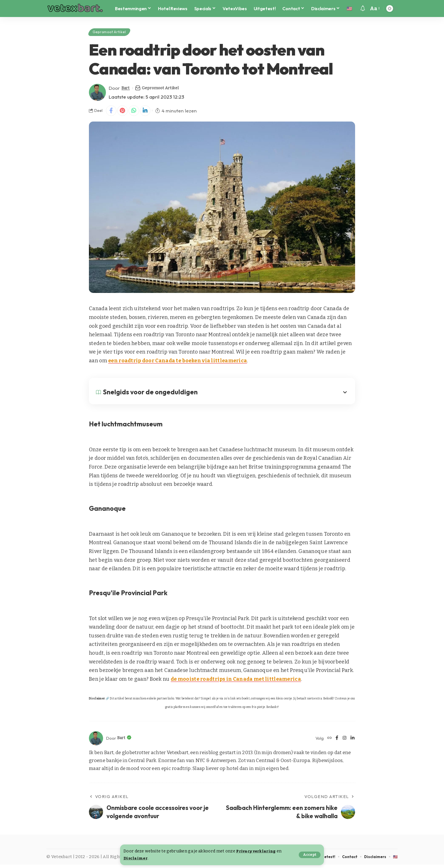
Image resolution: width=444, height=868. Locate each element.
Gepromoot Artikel (114, 33)
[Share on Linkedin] (148, 114)
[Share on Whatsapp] (136, 114)
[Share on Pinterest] (124, 114)
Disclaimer (136, 858)
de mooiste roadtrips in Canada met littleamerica (237, 682)
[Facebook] (336, 742)
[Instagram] (344, 742)
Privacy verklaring (257, 851)
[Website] (328, 742)
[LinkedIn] (352, 742)
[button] (309, 855)
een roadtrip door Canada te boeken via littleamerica (179, 364)
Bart (127, 91)
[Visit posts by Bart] (97, 95)
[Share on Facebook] (112, 114)
